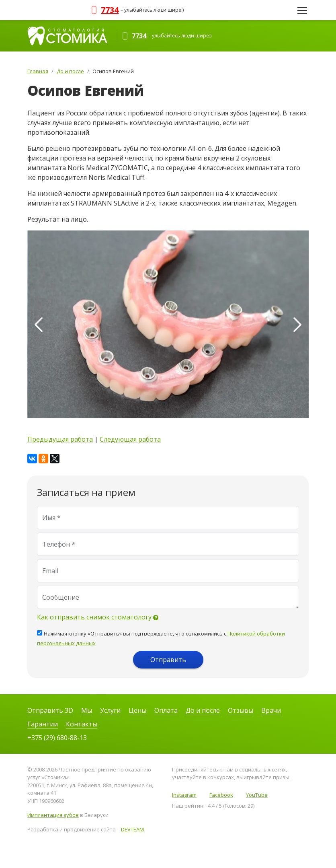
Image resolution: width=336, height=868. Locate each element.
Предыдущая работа (60, 439)
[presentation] (39, 325)
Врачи (271, 710)
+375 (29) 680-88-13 (57, 738)
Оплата (166, 710)
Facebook (221, 795)
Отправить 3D (50, 710)
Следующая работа (130, 439)
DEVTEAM (132, 829)
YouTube (257, 795)
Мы (87, 710)
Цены (137, 710)
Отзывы (241, 710)
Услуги (110, 710)
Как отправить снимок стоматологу (94, 617)
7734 (110, 10)
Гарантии (43, 724)
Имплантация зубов (53, 815)
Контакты (82, 724)
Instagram (184, 795)
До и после (203, 710)
